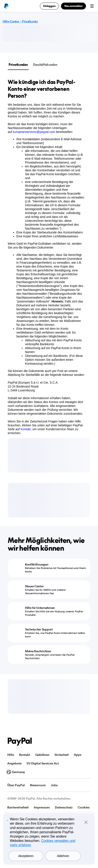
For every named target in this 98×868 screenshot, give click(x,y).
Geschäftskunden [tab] (45, 65)
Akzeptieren (26, 856)
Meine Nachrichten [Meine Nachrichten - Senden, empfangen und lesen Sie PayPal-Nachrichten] (38, 651)
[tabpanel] (46, 257)
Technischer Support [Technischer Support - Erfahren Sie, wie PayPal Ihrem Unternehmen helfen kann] (39, 629)
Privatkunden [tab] (18, 65)
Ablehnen (63, 856)
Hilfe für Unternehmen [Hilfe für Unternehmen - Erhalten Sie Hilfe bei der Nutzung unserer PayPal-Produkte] (40, 608)
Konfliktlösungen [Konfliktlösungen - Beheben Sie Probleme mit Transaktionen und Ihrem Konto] (37, 564)
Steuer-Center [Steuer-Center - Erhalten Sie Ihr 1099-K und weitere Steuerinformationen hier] (34, 586)
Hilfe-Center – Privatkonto (20, 21)
